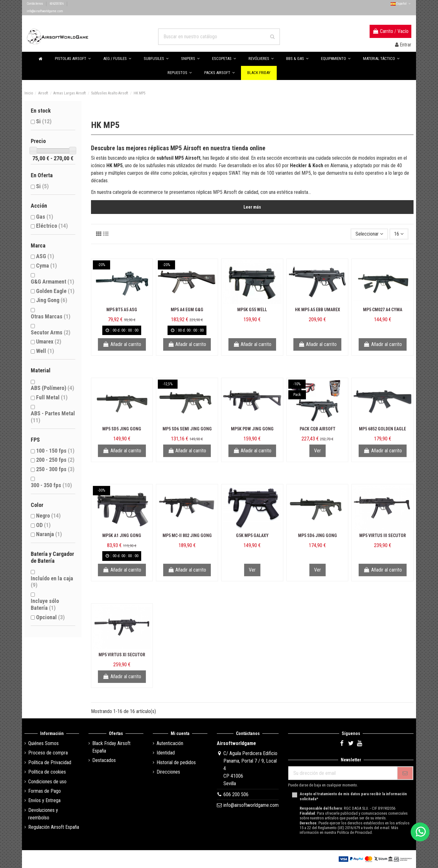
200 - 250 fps (55, 460)
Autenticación (170, 743)
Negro (48, 516)
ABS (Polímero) (52, 388)
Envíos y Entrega (44, 800)
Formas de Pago (45, 791)
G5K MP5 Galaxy (252, 535)
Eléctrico (52, 226)
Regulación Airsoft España (54, 827)
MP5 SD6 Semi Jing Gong (187, 429)
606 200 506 (236, 794)
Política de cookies (47, 772)
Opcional (50, 617)
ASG (45, 256)
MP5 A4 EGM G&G (187, 310)
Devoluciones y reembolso (43, 814)
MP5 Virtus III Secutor (383, 535)
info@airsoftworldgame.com (45, 11)
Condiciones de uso (47, 782)
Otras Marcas (51, 316)
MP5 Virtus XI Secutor (122, 655)
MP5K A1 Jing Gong (122, 535)
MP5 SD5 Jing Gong (122, 429)
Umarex (49, 341)
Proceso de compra (48, 753)
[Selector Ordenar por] (369, 234)
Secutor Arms (51, 332)
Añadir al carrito (122, 344)
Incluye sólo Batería (45, 604)
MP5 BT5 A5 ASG (122, 310)
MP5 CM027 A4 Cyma (383, 310)
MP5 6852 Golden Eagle (382, 429)
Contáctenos (35, 4)
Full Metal (52, 397)
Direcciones (168, 772)
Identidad (166, 753)
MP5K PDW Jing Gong (252, 429)
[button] (297, 59)
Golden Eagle (55, 291)
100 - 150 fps (55, 451)
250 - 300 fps (55, 469)
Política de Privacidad (50, 762)
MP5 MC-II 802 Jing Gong (187, 535)
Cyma (46, 266)
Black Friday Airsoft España (111, 747)
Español (401, 4)
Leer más (252, 207)
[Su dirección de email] (343, 773)
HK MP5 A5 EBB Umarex (318, 310)
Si (44, 121)
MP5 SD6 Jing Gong (318, 535)
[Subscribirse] (405, 773)
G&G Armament (52, 282)
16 (399, 234)
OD (43, 525)
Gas (45, 217)
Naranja (49, 534)
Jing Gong (52, 300)
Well (45, 351)
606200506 (57, 4)
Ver (318, 451)
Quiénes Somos (43, 743)
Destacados (104, 760)
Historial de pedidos (176, 762)
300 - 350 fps (51, 485)
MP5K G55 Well (252, 310)
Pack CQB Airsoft (318, 429)
